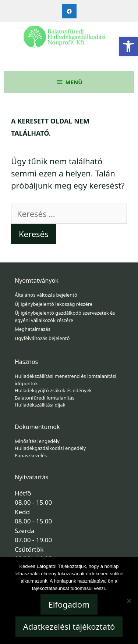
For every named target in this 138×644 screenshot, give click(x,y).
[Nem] (129, 601)
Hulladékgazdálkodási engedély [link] (50, 448)
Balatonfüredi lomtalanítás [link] (45, 398)
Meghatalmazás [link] (33, 329)
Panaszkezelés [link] (31, 455)
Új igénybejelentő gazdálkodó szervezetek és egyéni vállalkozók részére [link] (65, 316)
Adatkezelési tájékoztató (69, 626)
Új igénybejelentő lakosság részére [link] (54, 304)
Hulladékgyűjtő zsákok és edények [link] (53, 390)
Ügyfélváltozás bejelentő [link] (42, 338)
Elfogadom (69, 604)
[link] (128, 46)
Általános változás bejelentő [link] (46, 295)
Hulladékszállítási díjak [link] (40, 405)
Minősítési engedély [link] (37, 441)
